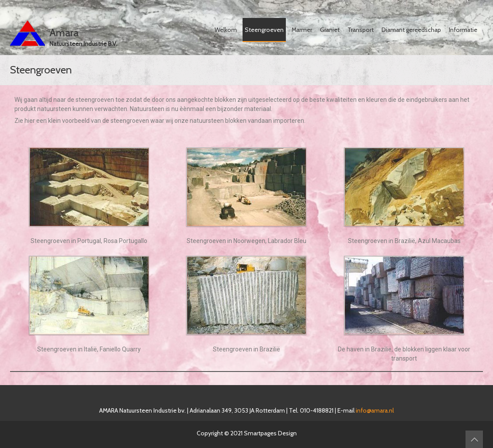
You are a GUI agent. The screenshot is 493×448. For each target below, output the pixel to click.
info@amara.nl (375, 410)
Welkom (226, 30)
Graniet (330, 30)
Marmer (302, 30)
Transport (361, 30)
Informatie (463, 30)
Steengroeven (264, 30)
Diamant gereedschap (411, 30)
